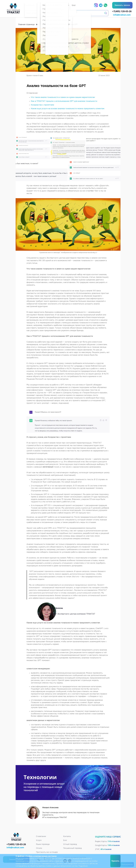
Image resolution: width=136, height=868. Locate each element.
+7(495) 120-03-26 (122, 12)
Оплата (39, 848)
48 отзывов (106, 849)
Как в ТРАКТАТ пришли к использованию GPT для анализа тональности (64, 101)
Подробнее (83, 866)
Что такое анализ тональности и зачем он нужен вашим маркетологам (63, 97)
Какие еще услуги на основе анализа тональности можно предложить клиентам (68, 109)
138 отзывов (114, 845)
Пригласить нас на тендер (47, 852)
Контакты (67, 836)
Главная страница (26, 24)
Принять (115, 861)
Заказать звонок (122, 5)
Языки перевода (43, 844)
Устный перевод (70, 844)
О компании (41, 836)
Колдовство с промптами (43, 105)
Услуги (39, 840)
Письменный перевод (72, 848)
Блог (41, 24)
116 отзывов (114, 841)
